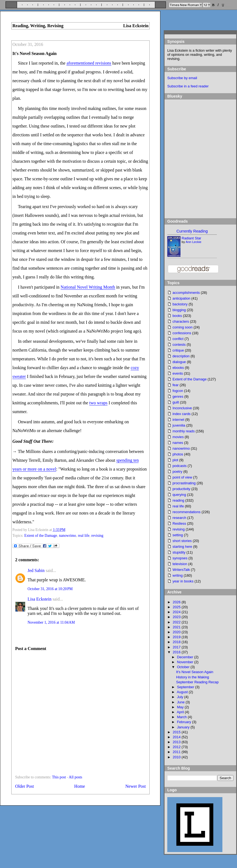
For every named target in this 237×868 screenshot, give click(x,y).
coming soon (183, 327)
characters (181, 321)
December (186, 657)
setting (178, 535)
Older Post (25, 786)
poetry (177, 472)
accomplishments (186, 293)
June (181, 702)
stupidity (179, 552)
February (185, 722)
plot (175, 460)
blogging (179, 310)
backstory (180, 304)
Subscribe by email (182, 78)
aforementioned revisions (89, 63)
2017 (177, 647)
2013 (177, 742)
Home (80, 786)
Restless (179, 523)
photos (178, 454)
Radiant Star (191, 238)
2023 (177, 617)
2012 (177, 747)
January (184, 727)
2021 (177, 627)
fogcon (178, 391)
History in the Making (192, 677)
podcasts (180, 466)
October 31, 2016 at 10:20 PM (50, 589)
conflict (178, 339)
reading (178, 500)
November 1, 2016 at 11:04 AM (51, 622)
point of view (182, 477)
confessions (182, 333)
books (177, 316)
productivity (181, 489)
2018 (177, 642)
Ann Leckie (194, 242)
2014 (177, 737)
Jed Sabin (36, 570)
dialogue (179, 362)
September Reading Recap (197, 682)
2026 (177, 602)
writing (178, 575)
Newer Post (136, 786)
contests (179, 345)
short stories (182, 541)
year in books (183, 581)
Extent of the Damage (41, 536)
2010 (177, 757)
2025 (177, 607)
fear (176, 385)
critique (178, 350)
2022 (177, 622)
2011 (177, 752)
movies (178, 437)
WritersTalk (181, 570)
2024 (177, 612)
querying (179, 495)
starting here (182, 547)
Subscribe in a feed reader (188, 86)
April (181, 712)
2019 (177, 637)
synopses (180, 558)
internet (178, 420)
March (182, 717)
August (183, 692)
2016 (177, 652)
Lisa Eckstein (40, 599)
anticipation (181, 298)
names (178, 443)
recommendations (187, 512)
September (186, 687)
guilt (176, 402)
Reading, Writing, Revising (38, 26)
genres (178, 396)
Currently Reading (192, 231)
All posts (76, 777)
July (181, 697)
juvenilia (179, 425)
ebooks (178, 368)
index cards (181, 414)
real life (84, 536)
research (179, 518)
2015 (177, 732)
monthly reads (184, 431)
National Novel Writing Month (88, 287)
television (180, 564)
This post (59, 777)
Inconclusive (182, 408)
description (181, 356)
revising (97, 536)
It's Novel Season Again (34, 53)
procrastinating (184, 483)
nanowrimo (68, 536)
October (184, 667)
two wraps (98, 403)
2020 (177, 632)
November (186, 662)
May (181, 707)
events (178, 373)
